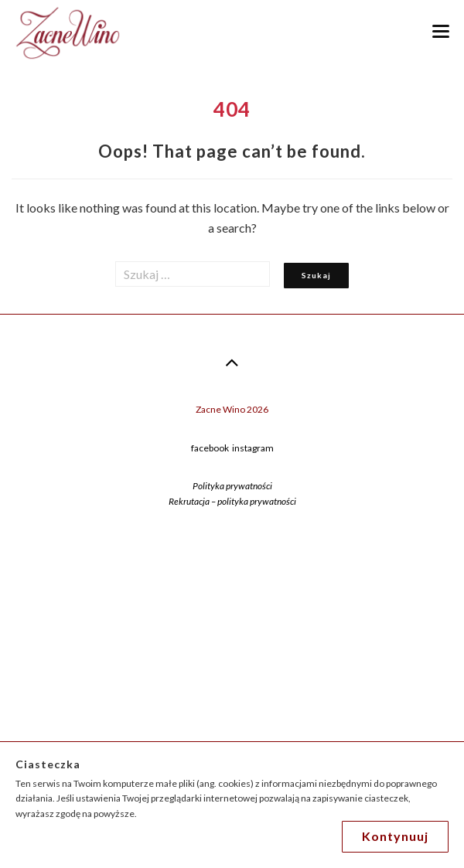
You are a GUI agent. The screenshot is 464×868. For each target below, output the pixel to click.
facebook (210, 448)
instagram (253, 448)
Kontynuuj (395, 836)
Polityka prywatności (232, 486)
